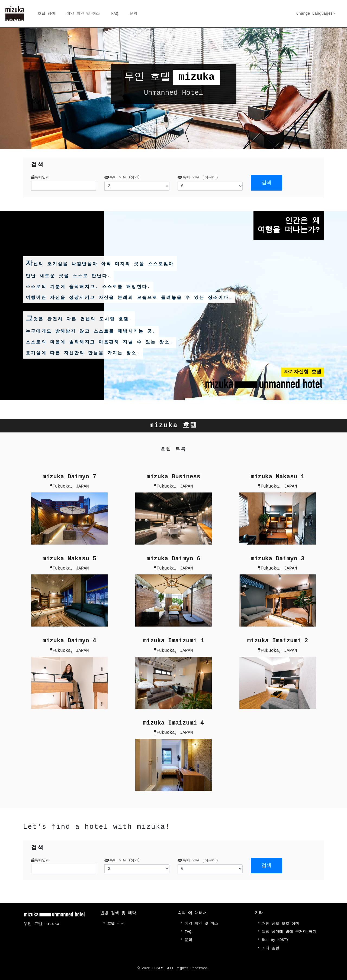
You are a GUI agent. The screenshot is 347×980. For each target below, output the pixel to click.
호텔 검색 (46, 14)
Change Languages (314, 14)
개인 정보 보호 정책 (281, 923)
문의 (133, 14)
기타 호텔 (271, 948)
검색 (266, 183)
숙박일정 (40, 178)
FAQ (115, 14)
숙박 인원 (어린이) (198, 178)
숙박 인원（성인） (123, 178)
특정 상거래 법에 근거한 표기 (290, 931)
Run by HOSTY (276, 940)
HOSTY (158, 968)
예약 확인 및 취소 (83, 14)
